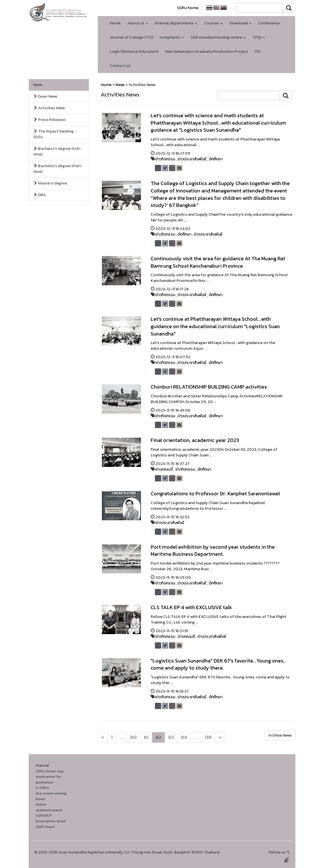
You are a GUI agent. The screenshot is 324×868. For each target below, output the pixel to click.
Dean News (45, 96)
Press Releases (50, 120)
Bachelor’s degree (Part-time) (58, 169)
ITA (258, 52)
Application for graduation (49, 779)
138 (208, 737)
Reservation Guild (51, 821)
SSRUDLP (44, 815)
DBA (40, 195)
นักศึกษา (216, 159)
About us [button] (138, 23)
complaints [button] (172, 37)
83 (171, 737)
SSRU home (188, 8)
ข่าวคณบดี (164, 469)
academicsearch (49, 810)
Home (115, 23)
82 (158, 737)
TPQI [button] (259, 37)
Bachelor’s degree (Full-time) (57, 151)
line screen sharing (51, 793)
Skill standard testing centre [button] (218, 37)
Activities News (49, 108)
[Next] (103, 737)
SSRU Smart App (50, 771)
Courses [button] (213, 23)
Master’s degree (50, 183)
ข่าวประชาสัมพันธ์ (192, 159)
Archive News (280, 735)
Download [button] (240, 23)
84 (184, 737)
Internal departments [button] (176, 23)
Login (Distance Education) (134, 52)
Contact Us (120, 66)
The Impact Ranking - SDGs (55, 134)
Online (41, 804)
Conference (269, 23)
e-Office (42, 788)
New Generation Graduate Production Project (207, 52)
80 (133, 737)
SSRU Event (45, 827)
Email (40, 799)
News (38, 85)
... (121, 737)
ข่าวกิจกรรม (165, 159)
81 (146, 737)
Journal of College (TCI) (131, 37)
